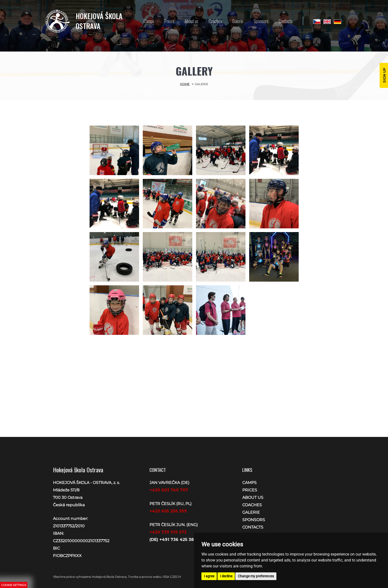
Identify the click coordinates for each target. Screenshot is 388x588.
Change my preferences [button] (256, 576)
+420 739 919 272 (168, 532)
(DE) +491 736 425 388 (173, 540)
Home (185, 84)
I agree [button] (209, 576)
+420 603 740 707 (169, 490)
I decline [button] (226, 576)
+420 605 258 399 (168, 511)
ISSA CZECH (172, 577)
